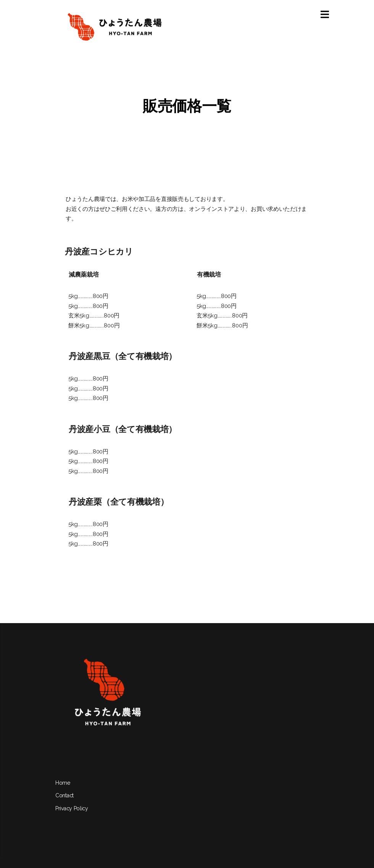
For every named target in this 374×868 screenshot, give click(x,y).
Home (63, 783)
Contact (64, 795)
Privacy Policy (72, 808)
